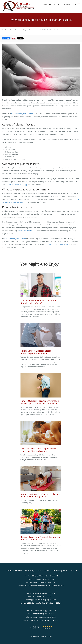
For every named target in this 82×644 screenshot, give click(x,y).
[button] (79, 4)
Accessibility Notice (60, 570)
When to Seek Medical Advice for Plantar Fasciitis (44, 30)
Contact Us (74, 570)
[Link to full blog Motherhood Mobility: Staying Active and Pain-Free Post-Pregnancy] (41, 483)
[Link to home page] (24, 6)
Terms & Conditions (44, 570)
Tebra (50, 636)
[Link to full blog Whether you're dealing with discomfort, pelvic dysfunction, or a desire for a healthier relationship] (41, 437)
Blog (25, 30)
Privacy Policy (30, 570)
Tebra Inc (19, 571)
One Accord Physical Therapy (11, 30)
